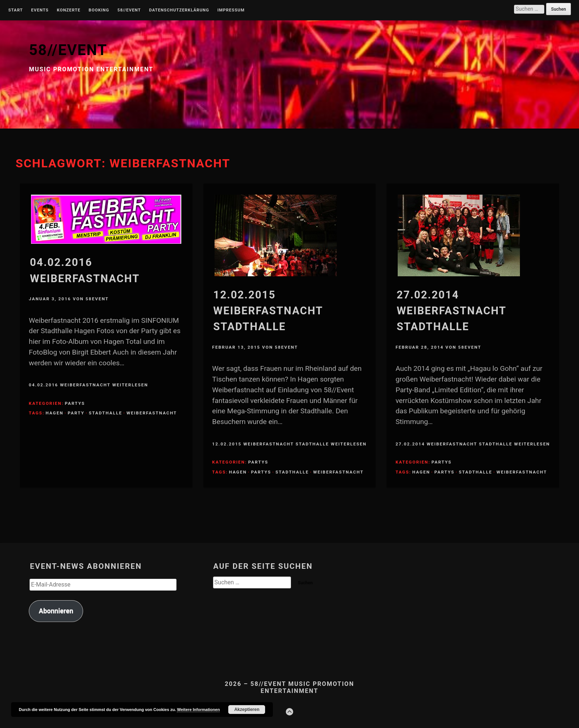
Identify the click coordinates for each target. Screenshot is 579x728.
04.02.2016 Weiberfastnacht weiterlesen (88, 385)
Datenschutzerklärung (179, 10)
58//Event (129, 10)
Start (16, 10)
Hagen (54, 413)
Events (40, 10)
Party (76, 413)
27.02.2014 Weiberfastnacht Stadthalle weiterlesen (473, 444)
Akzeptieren (247, 710)
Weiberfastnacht (152, 413)
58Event (97, 299)
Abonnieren (56, 611)
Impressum (231, 10)
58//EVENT (68, 50)
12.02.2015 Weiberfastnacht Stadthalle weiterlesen (289, 444)
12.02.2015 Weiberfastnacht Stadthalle (268, 311)
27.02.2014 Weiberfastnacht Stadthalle (451, 311)
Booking (99, 10)
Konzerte (69, 10)
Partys (75, 403)
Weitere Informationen (198, 710)
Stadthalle (105, 413)
